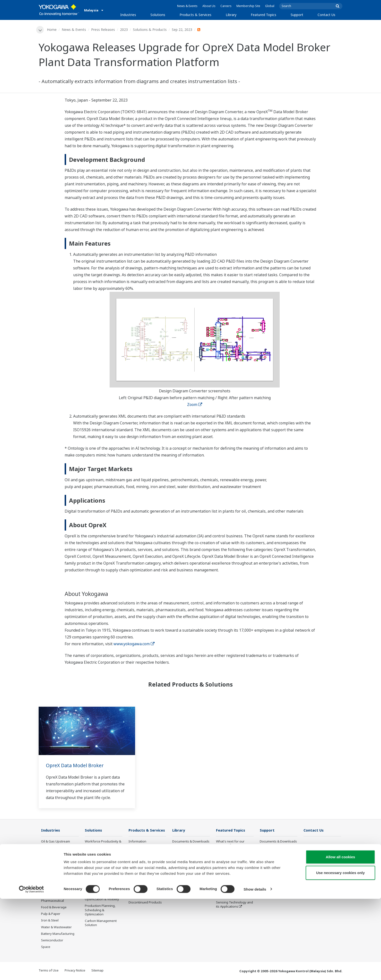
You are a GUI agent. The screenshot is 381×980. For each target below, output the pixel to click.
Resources (180, 848)
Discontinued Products (145, 903)
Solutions (158, 15)
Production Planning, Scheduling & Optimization (100, 910)
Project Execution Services (141, 870)
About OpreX (225, 859)
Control (134, 848)
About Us (209, 6)
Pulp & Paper (51, 914)
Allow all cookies (341, 938)
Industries (128, 15)
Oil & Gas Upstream (56, 842)
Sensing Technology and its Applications (234, 905)
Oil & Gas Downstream (58, 855)
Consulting (137, 861)
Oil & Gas (48, 848)
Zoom (195, 405)
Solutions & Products (150, 30)
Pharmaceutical (52, 901)
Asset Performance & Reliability (100, 865)
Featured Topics (264, 15)
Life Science (137, 885)
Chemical (48, 868)
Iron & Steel (50, 921)
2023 (124, 30)
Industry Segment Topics (235, 852)
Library (231, 15)
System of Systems (230, 866)
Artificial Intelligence (231, 885)
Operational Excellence (102, 874)
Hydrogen (48, 888)
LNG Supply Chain (54, 861)
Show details (255, 970)
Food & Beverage (54, 908)
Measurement (139, 855)
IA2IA (220, 872)
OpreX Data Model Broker (76, 766)
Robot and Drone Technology (229, 894)
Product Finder (270, 855)
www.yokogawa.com (134, 644)
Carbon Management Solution (101, 923)
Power (46, 875)
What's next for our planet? (230, 844)
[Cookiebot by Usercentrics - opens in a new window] (31, 971)
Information (137, 842)
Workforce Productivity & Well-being (103, 844)
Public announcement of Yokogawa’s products (147, 894)
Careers (226, 6)
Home (52, 30)
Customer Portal (272, 861)
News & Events (187, 6)
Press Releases (103, 30)
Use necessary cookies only (340, 954)
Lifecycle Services (142, 879)
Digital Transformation (233, 879)
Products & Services (195, 15)
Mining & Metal (52, 894)
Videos (177, 855)
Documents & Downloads (191, 842)
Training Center (271, 848)
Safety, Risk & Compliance (95, 855)
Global (270, 6)
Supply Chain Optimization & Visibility (102, 898)
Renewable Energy (55, 881)
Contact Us (326, 15)
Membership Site (248, 6)
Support (297, 15)
